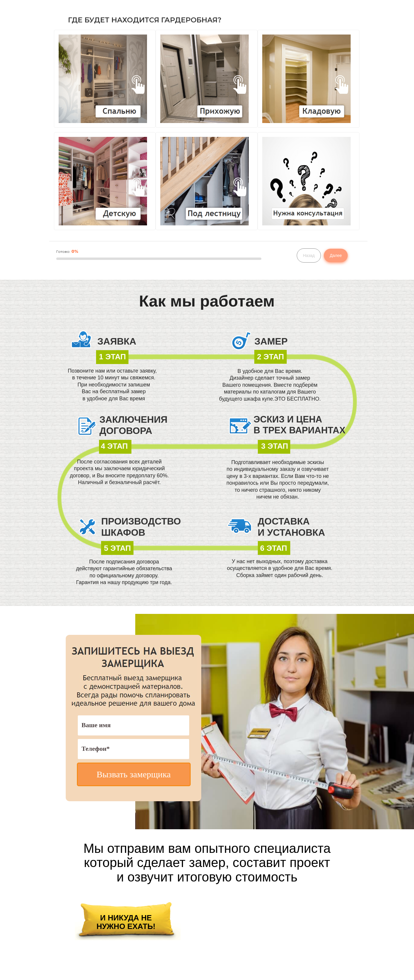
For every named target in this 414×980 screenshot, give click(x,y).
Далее (336, 255)
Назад (309, 255)
